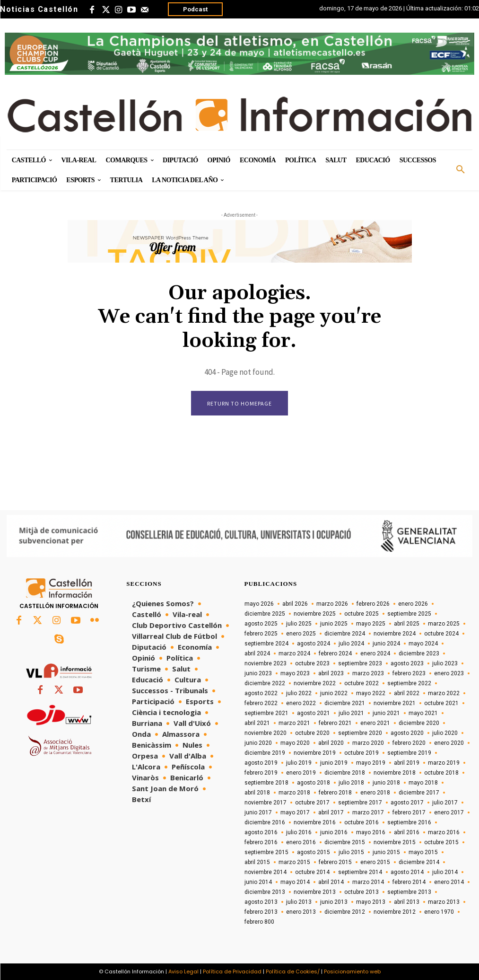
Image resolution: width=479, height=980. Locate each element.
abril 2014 (331, 882)
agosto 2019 (261, 763)
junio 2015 (386, 852)
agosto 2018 (314, 783)
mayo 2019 (371, 763)
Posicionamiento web (352, 971)
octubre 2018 (441, 773)
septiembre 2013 (409, 892)
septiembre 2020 (360, 733)
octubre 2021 (441, 703)
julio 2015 (351, 852)
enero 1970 (439, 912)
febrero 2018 (335, 793)
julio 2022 (299, 693)
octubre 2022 (361, 683)
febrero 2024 (335, 653)
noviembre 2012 (395, 912)
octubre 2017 (312, 803)
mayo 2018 (423, 783)
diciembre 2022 (265, 683)
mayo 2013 (371, 902)
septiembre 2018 (266, 783)
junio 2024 (386, 644)
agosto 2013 (261, 902)
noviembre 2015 (395, 842)
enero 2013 (301, 912)
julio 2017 (445, 803)
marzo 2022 (444, 693)
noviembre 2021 (395, 703)
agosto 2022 (261, 693)
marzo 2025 (444, 624)
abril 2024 (257, 653)
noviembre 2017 (266, 803)
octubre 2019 (361, 753)
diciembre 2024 (345, 634)
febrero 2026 (373, 604)
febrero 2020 (409, 743)
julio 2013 (299, 902)
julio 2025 (299, 624)
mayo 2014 (295, 882)
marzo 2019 (444, 763)
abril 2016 (407, 832)
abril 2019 (407, 763)
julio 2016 (299, 832)
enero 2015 (375, 862)
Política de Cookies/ (293, 971)
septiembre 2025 (409, 614)
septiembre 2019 (409, 753)
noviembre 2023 (266, 663)
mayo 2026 (259, 604)
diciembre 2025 (265, 614)
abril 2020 (331, 743)
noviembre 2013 (315, 892)
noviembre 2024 (395, 634)
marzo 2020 (368, 743)
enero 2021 (375, 723)
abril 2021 (257, 723)
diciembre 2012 (345, 912)
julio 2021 (351, 713)
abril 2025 (407, 624)
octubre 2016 (361, 822)
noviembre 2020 (266, 733)
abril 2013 (407, 902)
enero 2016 (301, 842)
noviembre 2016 (315, 822)
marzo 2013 (444, 902)
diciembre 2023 (419, 653)
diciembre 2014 (419, 862)
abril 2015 (257, 862)
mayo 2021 (423, 713)
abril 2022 (407, 693)
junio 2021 (386, 713)
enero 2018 (375, 793)
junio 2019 (334, 763)
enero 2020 (449, 743)
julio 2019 (299, 763)
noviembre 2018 (395, 773)
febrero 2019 (261, 773)
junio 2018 (386, 783)
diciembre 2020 (419, 723)
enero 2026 (413, 604)
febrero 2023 (409, 673)
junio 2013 (334, 902)
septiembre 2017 (360, 803)
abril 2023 (331, 673)
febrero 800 (259, 922)
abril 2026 (295, 604)
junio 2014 (258, 882)
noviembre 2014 (266, 872)
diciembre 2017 (419, 793)
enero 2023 (449, 673)
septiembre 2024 (266, 644)
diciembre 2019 (265, 753)
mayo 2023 (295, 673)
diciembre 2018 (345, 773)
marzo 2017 (368, 812)
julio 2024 (351, 644)
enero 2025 (301, 634)
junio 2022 (334, 693)
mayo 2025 (371, 624)
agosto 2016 (261, 832)
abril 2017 (331, 812)
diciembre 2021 (345, 703)
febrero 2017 (409, 812)
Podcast (195, 9)
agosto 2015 (314, 852)
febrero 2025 (261, 634)
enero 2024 (375, 653)
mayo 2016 (371, 832)
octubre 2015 (441, 842)
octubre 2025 (361, 614)
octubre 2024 (441, 634)
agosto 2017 (407, 803)
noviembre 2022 (315, 683)
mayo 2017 (295, 812)
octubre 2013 (361, 892)
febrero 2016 (261, 842)
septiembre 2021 (266, 713)
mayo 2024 (423, 644)
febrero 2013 (261, 912)
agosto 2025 (261, 624)
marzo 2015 (294, 862)
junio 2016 (334, 832)
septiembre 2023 (360, 663)
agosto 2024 (314, 644)
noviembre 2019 (315, 753)
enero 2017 (449, 812)
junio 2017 (258, 812)
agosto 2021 (314, 713)
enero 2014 (449, 882)
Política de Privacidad (232, 971)
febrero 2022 (261, 703)
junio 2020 (258, 743)
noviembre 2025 (315, 614)
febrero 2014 (409, 882)
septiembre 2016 (409, 822)
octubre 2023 (312, 663)
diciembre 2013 (265, 892)
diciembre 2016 (265, 822)
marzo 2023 (368, 673)
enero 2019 (301, 773)
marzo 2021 (294, 723)
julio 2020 (445, 733)
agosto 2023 (407, 663)
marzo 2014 (368, 882)
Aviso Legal (183, 971)
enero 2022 (301, 703)
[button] (461, 170)
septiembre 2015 (266, 852)
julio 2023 (445, 663)
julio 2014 (445, 872)
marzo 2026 (332, 604)
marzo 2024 (294, 653)
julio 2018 (351, 783)
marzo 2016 (444, 832)
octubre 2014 (312, 872)
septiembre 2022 (409, 683)
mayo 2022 (371, 693)
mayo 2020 (295, 743)
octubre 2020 (312, 733)
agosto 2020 (407, 733)
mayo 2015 (423, 852)
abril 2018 (257, 793)
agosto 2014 (407, 872)
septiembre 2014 (360, 872)
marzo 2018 (294, 793)
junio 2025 (334, 624)
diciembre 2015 (345, 842)
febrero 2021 (335, 723)
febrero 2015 (335, 862)
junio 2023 (258, 673)
